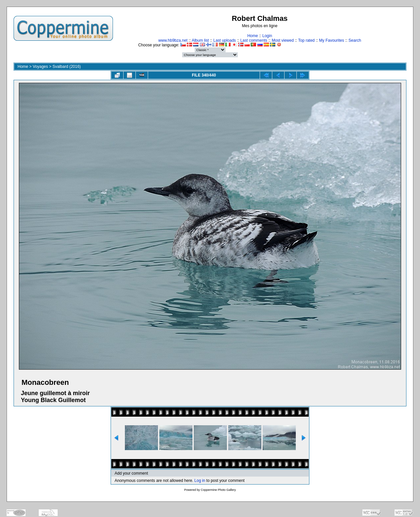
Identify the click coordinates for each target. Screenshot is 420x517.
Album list (200, 40)
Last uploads (225, 40)
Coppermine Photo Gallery (218, 490)
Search (355, 40)
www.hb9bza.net (173, 40)
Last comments (254, 40)
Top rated (306, 40)
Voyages (40, 67)
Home (253, 36)
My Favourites (331, 40)
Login (267, 36)
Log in (200, 481)
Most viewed (283, 40)
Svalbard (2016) (66, 67)
